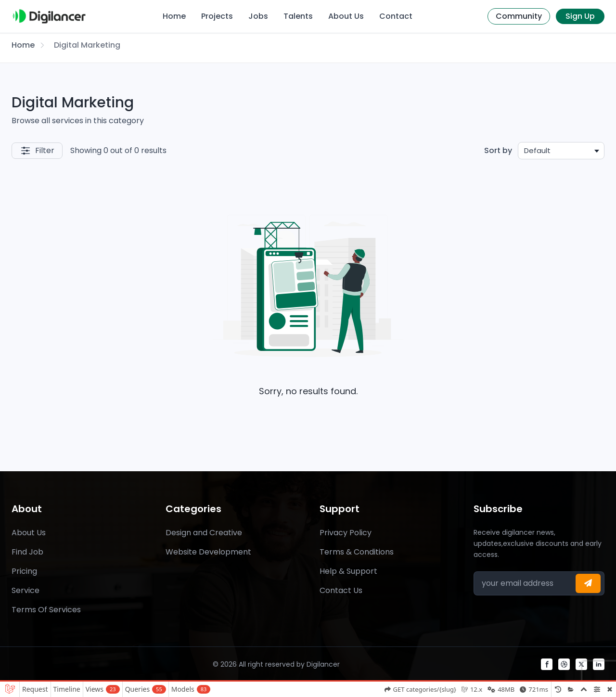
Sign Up (580, 16)
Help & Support (348, 571)
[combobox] (561, 151)
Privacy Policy (346, 533)
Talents (298, 16)
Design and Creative (204, 533)
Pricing (24, 571)
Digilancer (323, 664)
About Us (346, 16)
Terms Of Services (46, 610)
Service (26, 590)
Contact (396, 16)
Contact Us (341, 590)
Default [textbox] (537, 150)
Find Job (27, 552)
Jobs (258, 16)
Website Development (208, 552)
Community (519, 16)
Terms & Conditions (357, 552)
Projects (217, 16)
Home (174, 16)
